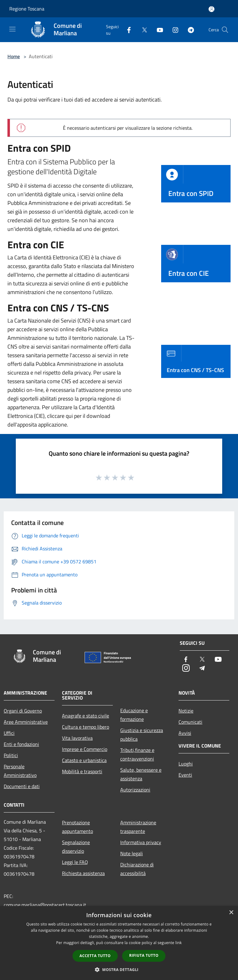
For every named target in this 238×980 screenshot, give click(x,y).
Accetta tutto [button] (95, 956)
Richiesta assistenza (83, 873)
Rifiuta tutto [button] (144, 955)
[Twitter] (142, 30)
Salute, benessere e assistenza (141, 774)
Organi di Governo (23, 711)
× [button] (231, 913)
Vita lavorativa (77, 738)
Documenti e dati (22, 786)
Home (14, 56)
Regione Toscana (27, 9)
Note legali (132, 853)
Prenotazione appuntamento (77, 827)
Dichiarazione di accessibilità (137, 869)
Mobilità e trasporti (82, 771)
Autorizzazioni (135, 790)
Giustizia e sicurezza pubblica (142, 735)
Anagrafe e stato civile (86, 716)
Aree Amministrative (26, 722)
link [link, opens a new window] (179, 943)
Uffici (9, 733)
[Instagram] (173, 30)
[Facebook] (126, 30)
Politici (11, 755)
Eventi (185, 775)
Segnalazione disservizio (76, 847)
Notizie (186, 711)
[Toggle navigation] (12, 29)
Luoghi (186, 764)
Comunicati (190, 722)
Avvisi (185, 733)
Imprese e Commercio (85, 749)
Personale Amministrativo (20, 771)
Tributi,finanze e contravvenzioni (137, 754)
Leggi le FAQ (75, 862)
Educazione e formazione (134, 715)
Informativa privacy (141, 842)
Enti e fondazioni (21, 744)
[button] (119, 969)
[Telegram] (188, 30)
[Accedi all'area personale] (212, 9)
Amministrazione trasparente (138, 827)
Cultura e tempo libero (86, 727)
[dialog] (119, 943)
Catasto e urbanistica (84, 760)
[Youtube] (157, 30)
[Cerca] (225, 30)
